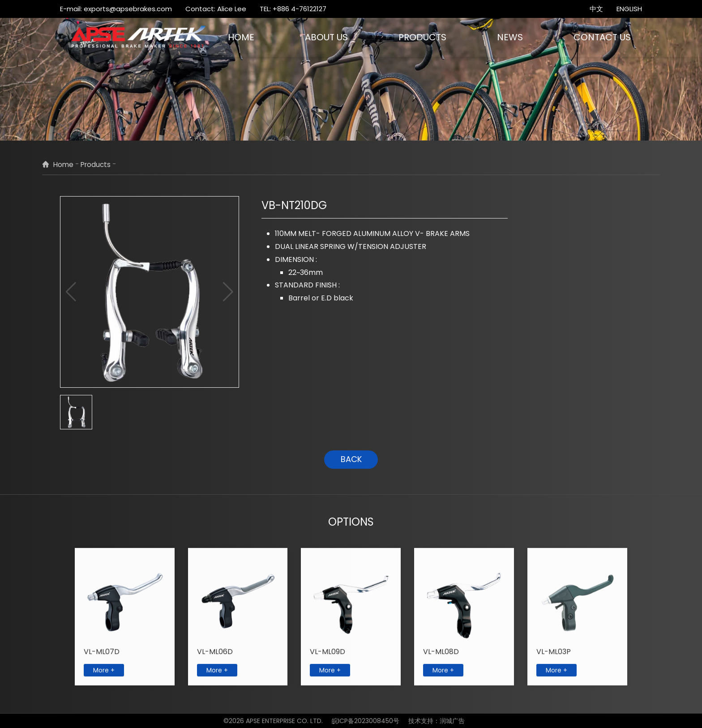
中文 (596, 9)
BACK (351, 459)
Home (63, 165)
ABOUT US (326, 37)
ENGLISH (629, 9)
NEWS (510, 37)
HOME (241, 37)
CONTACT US (602, 37)
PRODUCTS (422, 37)
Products (96, 165)
